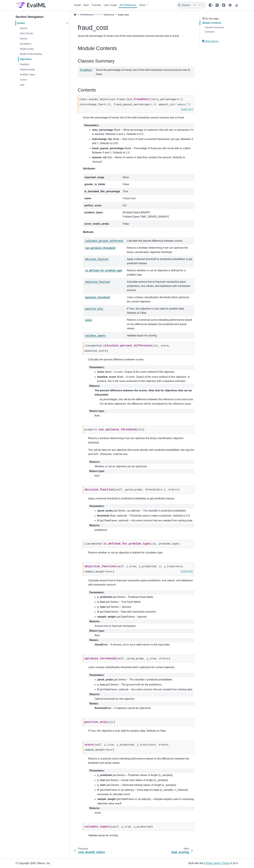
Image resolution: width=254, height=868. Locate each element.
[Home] (75, 15)
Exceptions (25, 44)
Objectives (26, 59)
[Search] (191, 5)
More (143, 5)
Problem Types (28, 75)
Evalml (21, 23)
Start (86, 5)
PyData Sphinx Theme (217, 863)
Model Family (27, 49)
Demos (23, 39)
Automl (23, 28)
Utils (22, 85)
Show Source (210, 41)
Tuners (23, 80)
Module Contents (212, 23)
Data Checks (26, 33)
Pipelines (24, 64)
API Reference (128, 5)
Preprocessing (27, 69)
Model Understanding (31, 54)
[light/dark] (211, 5)
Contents (210, 32)
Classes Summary (214, 27)
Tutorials (96, 5)
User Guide (110, 5)
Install (77, 5)
